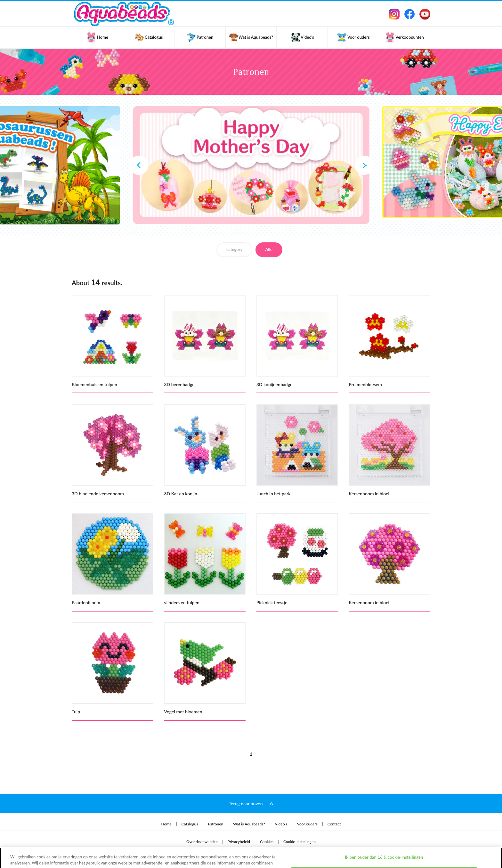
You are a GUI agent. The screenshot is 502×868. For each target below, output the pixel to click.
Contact (334, 824)
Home (166, 824)
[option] (251, 165)
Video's (281, 824)
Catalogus (190, 824)
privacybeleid (24, 854)
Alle (269, 249)
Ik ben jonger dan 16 (384, 852)
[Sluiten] (492, 851)
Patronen (215, 824)
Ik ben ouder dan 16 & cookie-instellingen (384, 835)
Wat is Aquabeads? (249, 824)
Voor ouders (307, 824)
